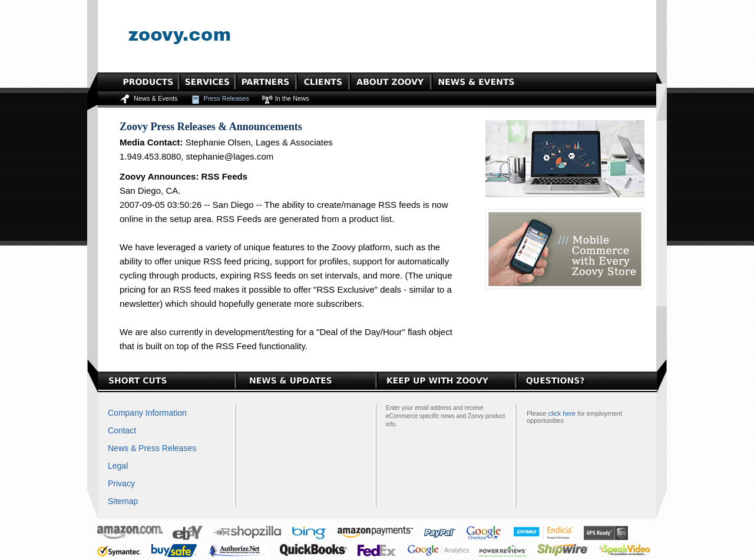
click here (562, 413)
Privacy (121, 483)
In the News (292, 98)
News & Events (156, 98)
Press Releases (226, 98)
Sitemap (123, 501)
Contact (122, 430)
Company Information (147, 413)
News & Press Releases (152, 448)
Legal (118, 466)
